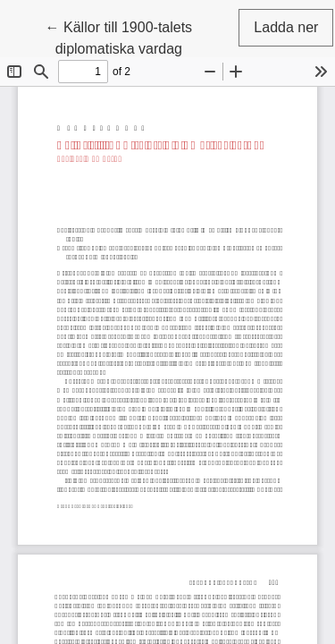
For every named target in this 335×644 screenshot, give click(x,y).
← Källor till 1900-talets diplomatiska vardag (141, 36)
